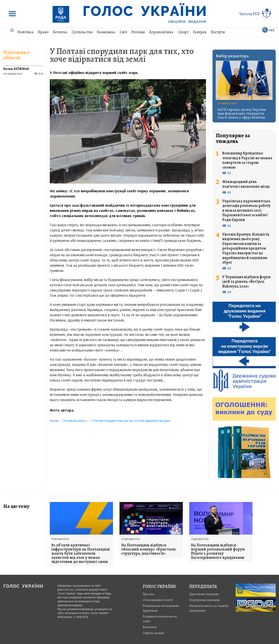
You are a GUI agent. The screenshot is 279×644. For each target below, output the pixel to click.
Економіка (106, 32)
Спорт (183, 32)
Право (43, 32)
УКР (272, 30)
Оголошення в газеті (158, 600)
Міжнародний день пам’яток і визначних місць (246, 184)
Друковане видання (204, 594)
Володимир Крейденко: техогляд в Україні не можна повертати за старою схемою (247, 160)
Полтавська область (16, 55)
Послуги (218, 32)
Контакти (150, 627)
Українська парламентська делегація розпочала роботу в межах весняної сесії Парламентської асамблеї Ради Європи (246, 211)
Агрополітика (161, 32)
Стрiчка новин (154, 633)
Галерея (200, 32)
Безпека (60, 32)
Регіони (138, 32)
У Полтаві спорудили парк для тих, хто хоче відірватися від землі (122, 55)
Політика (25, 32)
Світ (123, 32)
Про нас (149, 594)
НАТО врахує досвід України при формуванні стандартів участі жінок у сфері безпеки (242, 113)
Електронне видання (205, 600)
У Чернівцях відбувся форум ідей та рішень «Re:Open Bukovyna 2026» (246, 282)
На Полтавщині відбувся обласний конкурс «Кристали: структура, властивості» (149, 549)
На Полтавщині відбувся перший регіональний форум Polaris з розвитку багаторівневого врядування (218, 551)
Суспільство (82, 32)
